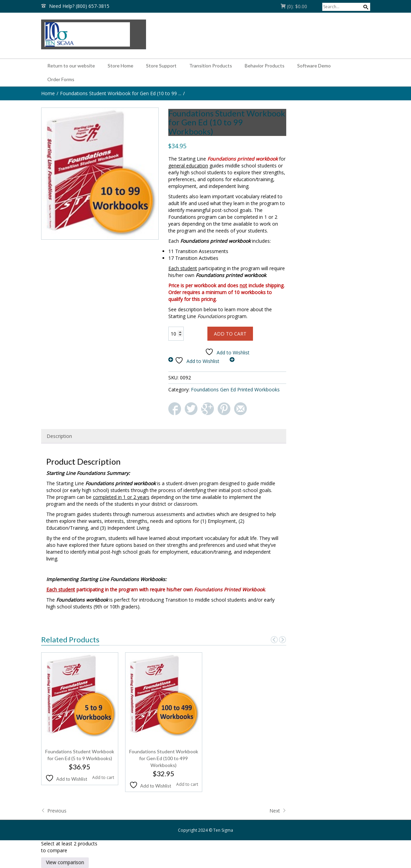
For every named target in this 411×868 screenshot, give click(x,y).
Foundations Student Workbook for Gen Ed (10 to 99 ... (121, 93)
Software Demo (314, 66)
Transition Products (211, 66)
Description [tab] (59, 436)
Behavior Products (265, 66)
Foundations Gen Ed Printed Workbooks (235, 389)
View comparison (65, 862)
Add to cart (230, 334)
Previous (54, 811)
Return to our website (71, 66)
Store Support (161, 66)
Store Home (120, 66)
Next (278, 811)
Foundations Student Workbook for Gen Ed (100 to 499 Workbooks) (164, 758)
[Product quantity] (176, 334)
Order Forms (61, 79)
